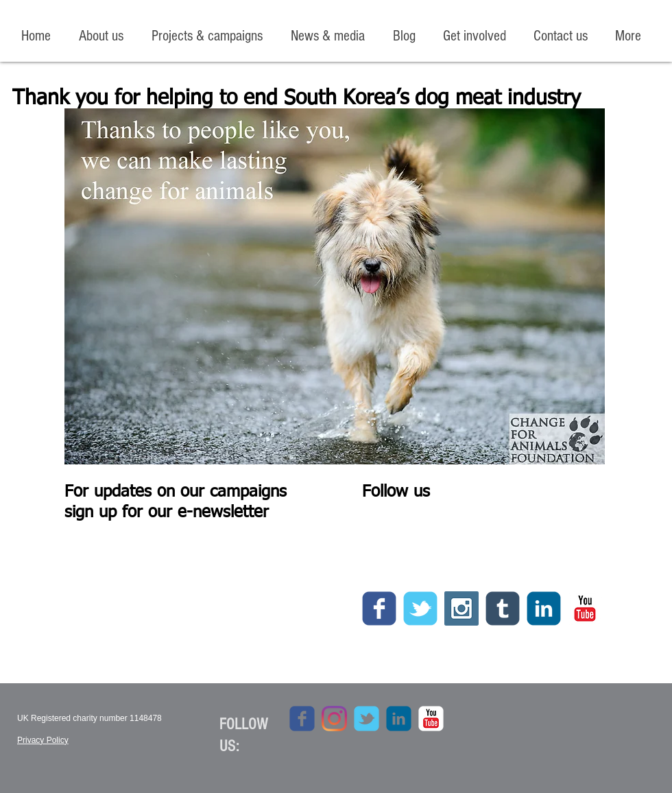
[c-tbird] (420, 608)
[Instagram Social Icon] (461, 608)
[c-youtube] (585, 608)
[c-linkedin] (544, 608)
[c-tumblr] (503, 608)
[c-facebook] (379, 608)
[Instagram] (334, 719)
